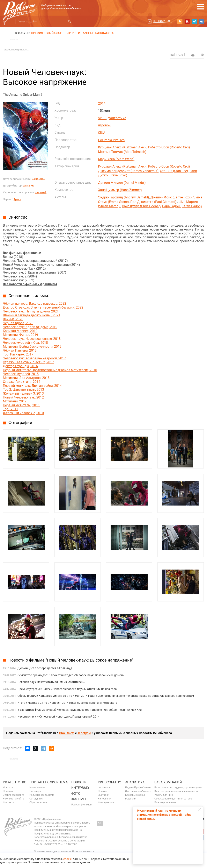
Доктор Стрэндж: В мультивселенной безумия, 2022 (43, 307)
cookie (67, 859)
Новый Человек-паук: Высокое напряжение (36, 265)
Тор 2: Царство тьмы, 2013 (23, 390)
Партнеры (35, 791)
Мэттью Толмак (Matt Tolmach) (122, 152)
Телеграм (84, 733)
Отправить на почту (202, 55)
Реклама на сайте (13, 799)
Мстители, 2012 (15, 401)
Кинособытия (110, 782)
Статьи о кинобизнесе (138, 791)
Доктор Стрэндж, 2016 (20, 366)
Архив (17, 199)
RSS (180, 21)
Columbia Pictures (111, 140)
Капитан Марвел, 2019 (20, 331)
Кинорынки (105, 799)
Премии (102, 791)
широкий (41, 192)
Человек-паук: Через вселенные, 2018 (32, 339)
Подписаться (162, 21)
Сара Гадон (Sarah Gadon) (182, 206)
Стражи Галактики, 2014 (22, 382)
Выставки (103, 795)
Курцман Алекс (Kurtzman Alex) (122, 147)
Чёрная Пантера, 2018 (20, 350)
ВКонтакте (67, 733)
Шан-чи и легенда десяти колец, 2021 (32, 315)
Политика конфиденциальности (53, 852)
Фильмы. (24, 50)
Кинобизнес (105, 33)
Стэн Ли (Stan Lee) (174, 171)
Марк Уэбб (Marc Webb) (116, 159)
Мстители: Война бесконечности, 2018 (32, 347)
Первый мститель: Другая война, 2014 (32, 386)
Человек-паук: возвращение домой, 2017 (34, 358)
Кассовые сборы (135, 795)
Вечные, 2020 (13, 319)
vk (201, 21)
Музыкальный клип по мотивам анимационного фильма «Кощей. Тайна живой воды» (164, 815)
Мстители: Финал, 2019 (20, 335)
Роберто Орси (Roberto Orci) (169, 147)
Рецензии (131, 799)
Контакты (9, 802)
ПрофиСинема (10, 50)
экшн (102, 118)
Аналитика (135, 782)
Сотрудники (36, 799)
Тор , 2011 (10, 409)
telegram (194, 21)
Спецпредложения (14, 795)
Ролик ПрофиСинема (42, 795)
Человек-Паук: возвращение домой (30, 261)
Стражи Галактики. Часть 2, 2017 (28, 362)
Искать (70, 22)
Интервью (80, 788)
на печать (193, 55)
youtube (187, 21)
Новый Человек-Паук (19, 269)
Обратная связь (39, 802)
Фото (76, 794)
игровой (104, 125)
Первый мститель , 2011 (21, 405)
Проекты (8, 791)
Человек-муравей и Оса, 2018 (25, 343)
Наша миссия (37, 788)
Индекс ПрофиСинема (138, 788)
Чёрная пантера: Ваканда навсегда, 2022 (35, 304)
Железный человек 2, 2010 (23, 413)
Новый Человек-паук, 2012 (23, 397)
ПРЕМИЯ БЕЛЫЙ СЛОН (47, 33)
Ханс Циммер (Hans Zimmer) (120, 190)
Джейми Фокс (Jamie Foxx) (171, 197)
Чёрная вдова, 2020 (18, 323)
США (102, 133)
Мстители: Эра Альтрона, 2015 (26, 378)
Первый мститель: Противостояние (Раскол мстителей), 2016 (50, 370)
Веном (8, 257)
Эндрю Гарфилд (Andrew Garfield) (124, 197)
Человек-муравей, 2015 (21, 374)
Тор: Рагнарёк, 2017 (18, 354)
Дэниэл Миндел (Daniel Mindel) (122, 183)
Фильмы (79, 799)
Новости (8, 788)
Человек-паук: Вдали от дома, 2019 (30, 327)
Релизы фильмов (82, 805)
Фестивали (104, 788)
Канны (88, 33)
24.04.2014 (38, 179)
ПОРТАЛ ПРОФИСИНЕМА (49, 782)
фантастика (117, 118)
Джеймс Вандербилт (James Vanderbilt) (128, 171)
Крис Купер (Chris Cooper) (141, 206)
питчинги (72, 33)
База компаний (168, 782)
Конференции (106, 802)
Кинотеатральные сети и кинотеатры (176, 791)
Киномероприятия (165, 802)
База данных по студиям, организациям (178, 788)
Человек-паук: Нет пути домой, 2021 (31, 311)
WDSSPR (28, 186)
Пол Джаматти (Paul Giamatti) (154, 202)
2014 (102, 103)
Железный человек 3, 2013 (23, 393)
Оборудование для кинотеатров (173, 799)
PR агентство (15, 782)
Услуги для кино (164, 795)
